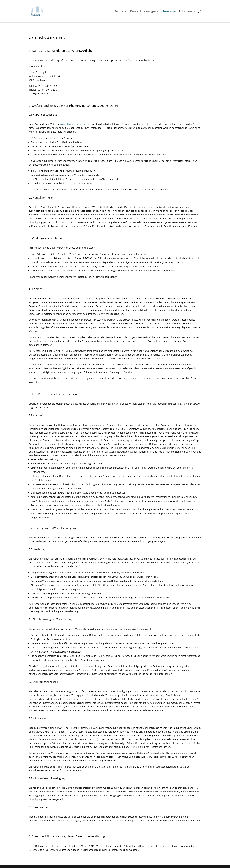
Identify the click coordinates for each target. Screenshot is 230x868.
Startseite (120, 11)
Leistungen (149, 11)
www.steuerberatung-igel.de (76, 124)
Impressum (188, 11)
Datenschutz (170, 11)
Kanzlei (134, 11)
